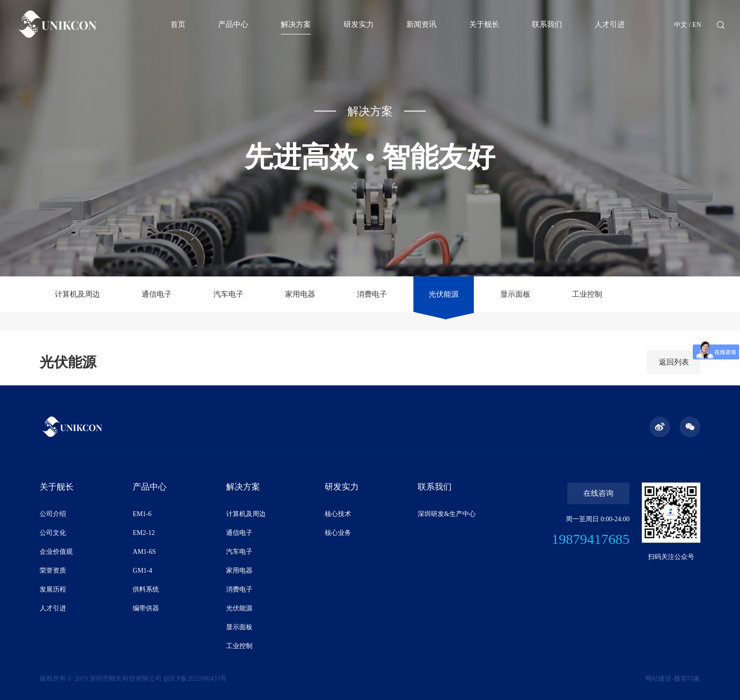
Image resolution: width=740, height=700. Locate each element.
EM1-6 (142, 514)
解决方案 (296, 24)
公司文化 (53, 533)
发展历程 (53, 589)
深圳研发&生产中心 (447, 514)
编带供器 (146, 608)
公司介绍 (53, 514)
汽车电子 (228, 294)
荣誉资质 (53, 571)
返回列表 (674, 362)
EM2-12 (144, 533)
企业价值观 (56, 552)
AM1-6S (144, 552)
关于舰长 (484, 24)
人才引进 (610, 24)
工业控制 (587, 294)
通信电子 (157, 294)
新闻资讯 (421, 24)
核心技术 (338, 514)
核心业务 (338, 533)
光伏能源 (444, 294)
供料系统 (146, 589)
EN (697, 25)
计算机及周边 (77, 294)
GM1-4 (142, 571)
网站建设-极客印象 (673, 679)
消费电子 (372, 294)
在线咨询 (598, 493)
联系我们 (547, 24)
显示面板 (515, 294)
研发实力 (359, 24)
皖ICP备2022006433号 (195, 679)
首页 (178, 24)
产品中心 (233, 24)
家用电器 (300, 294)
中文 (681, 25)
